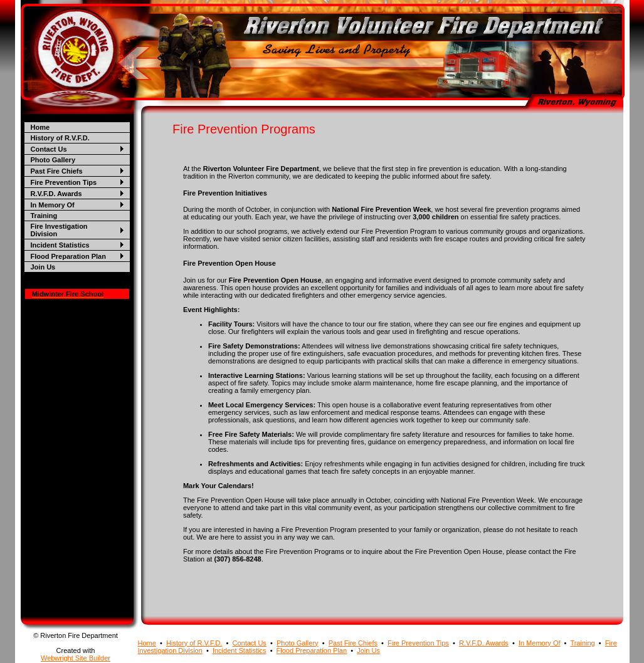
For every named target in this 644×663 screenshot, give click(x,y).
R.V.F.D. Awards (56, 194)
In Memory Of (53, 205)
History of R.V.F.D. (60, 138)
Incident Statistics (60, 245)
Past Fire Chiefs (57, 171)
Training (44, 216)
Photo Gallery (53, 160)
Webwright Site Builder (76, 658)
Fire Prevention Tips (64, 182)
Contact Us (49, 149)
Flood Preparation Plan (68, 256)
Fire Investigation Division (59, 230)
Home (40, 127)
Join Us (43, 267)
